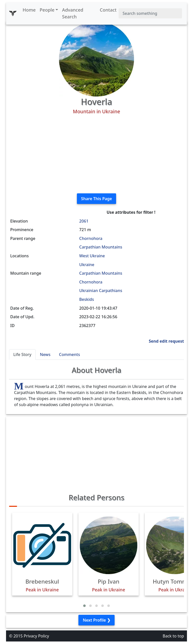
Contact (108, 10)
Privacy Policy (36, 636)
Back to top (173, 636)
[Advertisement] (96, 154)
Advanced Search (73, 13)
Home (29, 10)
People (47, 10)
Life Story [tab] (22, 354)
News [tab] (45, 354)
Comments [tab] (69, 354)
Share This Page (97, 199)
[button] (84, 606)
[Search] (150, 13)
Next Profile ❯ (96, 620)
